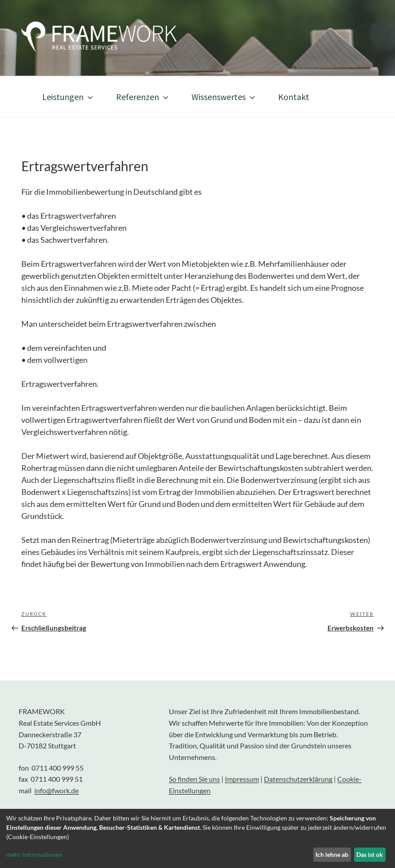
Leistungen (68, 97)
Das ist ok (370, 854)
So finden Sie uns (194, 779)
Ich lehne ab (332, 854)
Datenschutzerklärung (298, 779)
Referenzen (143, 97)
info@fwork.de (56, 790)
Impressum (242, 779)
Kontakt (294, 97)
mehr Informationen (34, 854)
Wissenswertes (224, 97)
